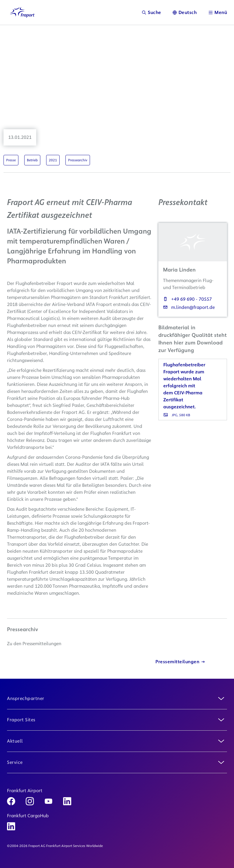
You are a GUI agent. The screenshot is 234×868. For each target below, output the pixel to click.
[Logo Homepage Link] (22, 12)
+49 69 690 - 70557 (187, 299)
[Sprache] (185, 12)
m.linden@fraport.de (189, 307)
